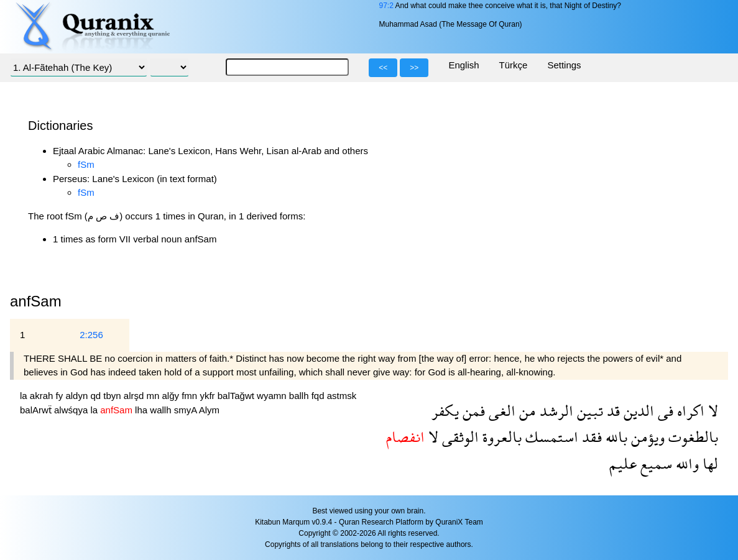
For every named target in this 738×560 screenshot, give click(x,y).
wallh (162, 410)
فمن (472, 411)
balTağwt (237, 396)
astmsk (342, 396)
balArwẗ (37, 410)
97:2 (386, 6)
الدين (637, 411)
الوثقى (459, 437)
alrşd (135, 396)
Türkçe (514, 65)
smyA (187, 410)
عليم (623, 463)
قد (611, 411)
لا (711, 411)
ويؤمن (646, 437)
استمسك (550, 437)
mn (155, 396)
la (25, 396)
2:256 (91, 335)
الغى (500, 411)
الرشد (555, 411)
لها (708, 463)
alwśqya (72, 410)
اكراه (689, 411)
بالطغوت (691, 437)
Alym (209, 410)
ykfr (208, 396)
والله (685, 463)
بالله (615, 437)
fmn (191, 396)
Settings (564, 65)
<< (383, 68)
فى (664, 411)
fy (61, 396)
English (464, 65)
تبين (588, 411)
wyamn (273, 396)
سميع (654, 463)
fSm (86, 164)
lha (142, 410)
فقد (590, 437)
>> (414, 68)
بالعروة (500, 437)
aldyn (78, 396)
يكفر (445, 411)
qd (97, 396)
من (526, 411)
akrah (43, 396)
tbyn (113, 396)
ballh (300, 396)
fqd (319, 396)
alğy (172, 396)
